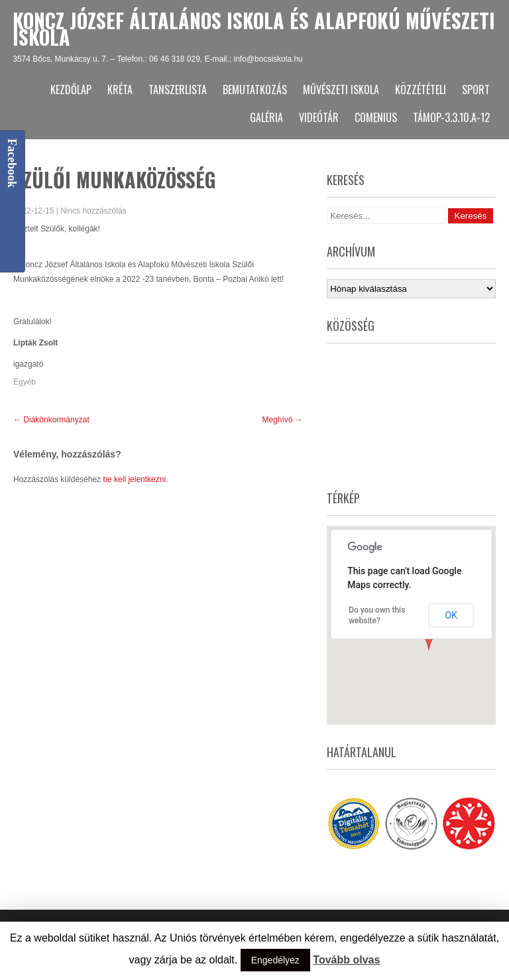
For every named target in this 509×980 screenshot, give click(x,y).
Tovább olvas (346, 960)
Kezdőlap (71, 90)
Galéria (266, 117)
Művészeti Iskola (341, 90)
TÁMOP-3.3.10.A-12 (451, 117)
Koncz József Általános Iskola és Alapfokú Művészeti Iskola (254, 29)
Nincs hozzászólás (93, 211)
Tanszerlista (178, 90)
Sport (476, 90)
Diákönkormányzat (51, 420)
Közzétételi (421, 90)
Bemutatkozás (255, 90)
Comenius (376, 117)
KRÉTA (120, 90)
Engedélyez (275, 960)
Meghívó (282, 420)
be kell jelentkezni (134, 479)
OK (451, 615)
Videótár (319, 117)
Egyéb (25, 382)
